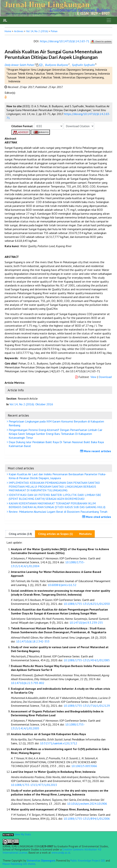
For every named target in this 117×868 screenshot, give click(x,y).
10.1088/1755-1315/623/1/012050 (87, 604)
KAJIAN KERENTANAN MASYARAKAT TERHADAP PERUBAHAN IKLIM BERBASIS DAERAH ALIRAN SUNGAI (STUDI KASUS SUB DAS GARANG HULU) (57, 505)
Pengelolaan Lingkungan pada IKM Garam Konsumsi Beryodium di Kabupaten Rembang (56, 423)
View (93, 377)
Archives (19, 31)
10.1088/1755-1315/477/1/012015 (34, 785)
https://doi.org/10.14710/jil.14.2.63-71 (65, 41)
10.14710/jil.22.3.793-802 (28, 683)
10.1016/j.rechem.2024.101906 (87, 804)
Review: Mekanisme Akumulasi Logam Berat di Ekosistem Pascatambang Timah (58, 512)
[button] (6, 97)
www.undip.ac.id (61, 853)
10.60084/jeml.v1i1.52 (62, 585)
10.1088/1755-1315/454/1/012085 (87, 660)
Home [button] (8, 31)
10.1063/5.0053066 (84, 766)
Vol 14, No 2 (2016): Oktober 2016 (31, 404)
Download (105, 377)
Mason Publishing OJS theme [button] (19, 864)
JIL (5, 20)
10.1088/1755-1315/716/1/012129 (87, 706)
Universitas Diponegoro (41, 861)
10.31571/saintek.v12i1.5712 (59, 743)
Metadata (85, 534)
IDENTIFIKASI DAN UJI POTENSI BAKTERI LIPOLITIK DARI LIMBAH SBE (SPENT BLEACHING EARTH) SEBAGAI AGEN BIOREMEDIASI (54, 497)
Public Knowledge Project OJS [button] (88, 861)
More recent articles (96, 451)
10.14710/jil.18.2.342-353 (33, 641)
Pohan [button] (54, 31)
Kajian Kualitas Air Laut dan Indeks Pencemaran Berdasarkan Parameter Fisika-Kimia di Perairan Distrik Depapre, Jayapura (57, 476)
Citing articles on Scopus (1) (56, 534)
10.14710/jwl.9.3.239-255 (86, 623)
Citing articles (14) (20, 534)
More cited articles (97, 517)
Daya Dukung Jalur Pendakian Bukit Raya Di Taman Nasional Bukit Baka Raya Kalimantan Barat (56, 444)
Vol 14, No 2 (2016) (37, 31)
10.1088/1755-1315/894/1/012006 (87, 819)
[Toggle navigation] (109, 20)
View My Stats (23, 834)
